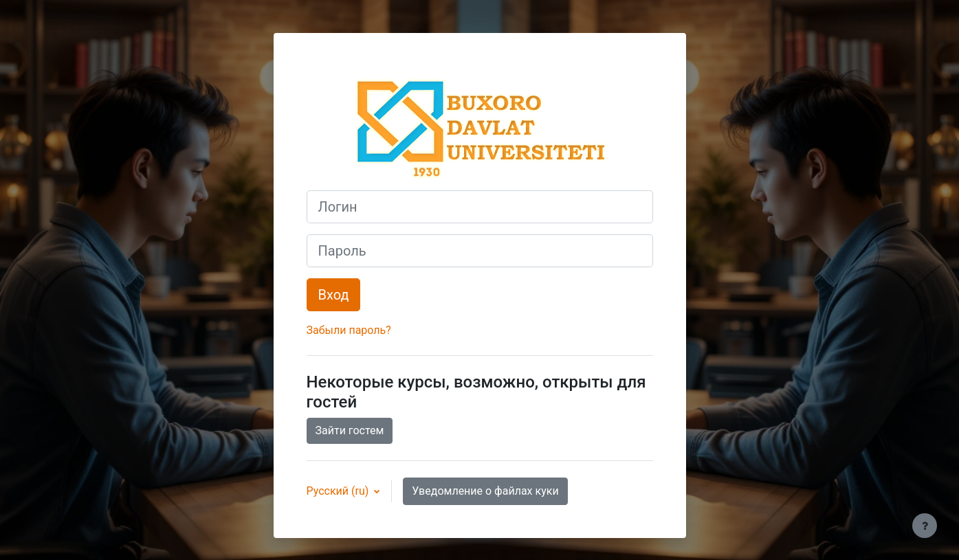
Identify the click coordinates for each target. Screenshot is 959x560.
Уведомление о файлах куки (485, 491)
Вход (334, 295)
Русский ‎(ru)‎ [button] (339, 491)
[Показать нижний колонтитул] (925, 526)
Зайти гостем (350, 430)
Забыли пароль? (349, 330)
